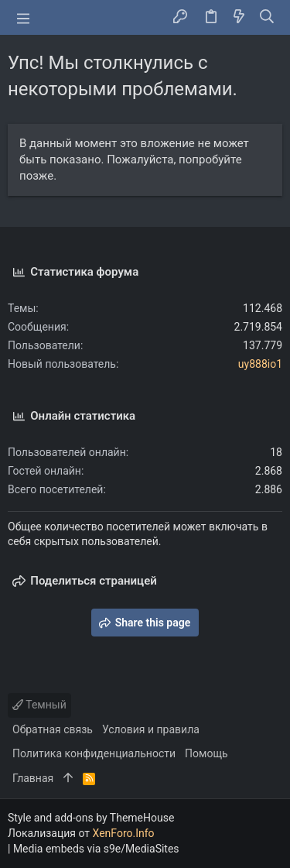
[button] (23, 18)
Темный (39, 705)
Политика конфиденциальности (94, 753)
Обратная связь (53, 729)
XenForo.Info (124, 833)
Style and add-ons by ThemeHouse (91, 818)
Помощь (206, 753)
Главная (33, 778)
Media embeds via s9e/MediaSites (96, 849)
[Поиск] (267, 18)
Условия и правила (151, 729)
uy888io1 (260, 364)
